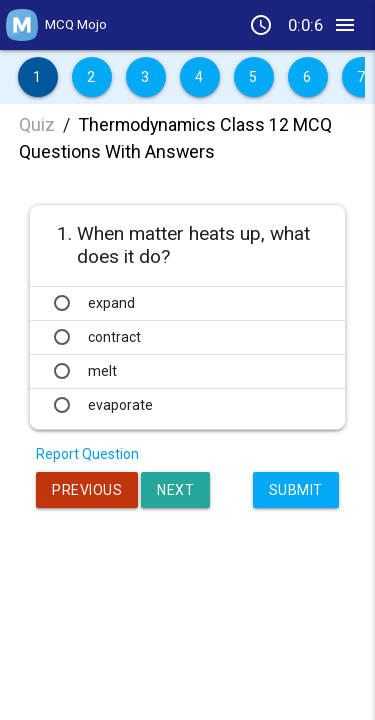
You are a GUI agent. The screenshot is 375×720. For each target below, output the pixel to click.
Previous (87, 490)
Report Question (87, 454)
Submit (296, 490)
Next (175, 490)
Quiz (37, 124)
